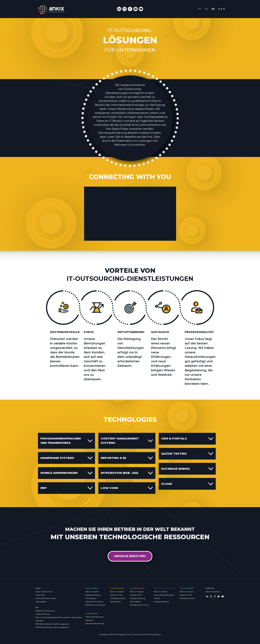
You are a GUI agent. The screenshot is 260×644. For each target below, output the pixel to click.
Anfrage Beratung (130, 556)
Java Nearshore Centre (139, 605)
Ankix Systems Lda (122, 634)
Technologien (91, 598)
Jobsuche (89, 620)
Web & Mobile (92, 588)
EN (206, 9)
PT (200, 9)
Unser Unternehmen (44, 592)
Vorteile (157, 598)
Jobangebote (41, 602)
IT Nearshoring (137, 588)
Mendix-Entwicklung (94, 602)
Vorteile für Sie (116, 595)
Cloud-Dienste (187, 588)
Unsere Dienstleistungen (46, 598)
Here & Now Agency (153, 634)
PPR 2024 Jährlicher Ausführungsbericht (52, 624)
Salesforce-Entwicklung (95, 605)
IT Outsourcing (117, 588)
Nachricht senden (213, 592)
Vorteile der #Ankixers (94, 617)
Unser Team (40, 595)
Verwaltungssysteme (164, 588)
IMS (37, 607)
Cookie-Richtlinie (43, 614)
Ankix (38, 588)
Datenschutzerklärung (45, 611)
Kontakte (210, 588)
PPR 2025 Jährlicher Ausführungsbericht (52, 627)
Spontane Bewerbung (95, 624)
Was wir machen (92, 592)
